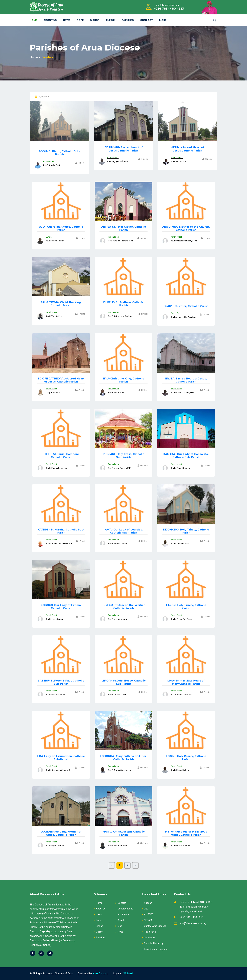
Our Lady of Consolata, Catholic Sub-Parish (186, 456)
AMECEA (148, 915)
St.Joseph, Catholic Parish (124, 833)
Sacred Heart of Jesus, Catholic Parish (61, 380)
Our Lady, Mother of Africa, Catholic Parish (61, 833)
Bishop (95, 20)
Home (33, 20)
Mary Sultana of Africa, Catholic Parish (124, 758)
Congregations (124, 909)
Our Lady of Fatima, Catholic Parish (61, 607)
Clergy (111, 20)
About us (100, 909)
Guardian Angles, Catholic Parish (61, 228)
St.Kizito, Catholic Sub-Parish (60, 153)
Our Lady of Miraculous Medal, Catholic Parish (186, 833)
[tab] (36, 97)
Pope (80, 20)
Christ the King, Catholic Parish (61, 304)
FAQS (119, 932)
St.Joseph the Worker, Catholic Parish (124, 607)
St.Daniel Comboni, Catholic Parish (61, 456)
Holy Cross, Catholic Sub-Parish (124, 456)
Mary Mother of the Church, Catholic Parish (186, 228)
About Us (50, 20)
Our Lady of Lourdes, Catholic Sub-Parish (124, 531)
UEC (145, 909)
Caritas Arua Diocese (154, 926)
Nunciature (149, 938)
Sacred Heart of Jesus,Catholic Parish (124, 149)
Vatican (147, 903)
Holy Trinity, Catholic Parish (186, 531)
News (67, 20)
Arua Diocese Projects (155, 949)
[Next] (136, 865)
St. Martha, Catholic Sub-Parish (61, 531)
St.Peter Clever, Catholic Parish (124, 228)
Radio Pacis (149, 932)
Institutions (122, 915)
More (163, 20)
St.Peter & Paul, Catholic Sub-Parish (61, 682)
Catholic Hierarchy (153, 943)
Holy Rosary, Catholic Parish (186, 758)
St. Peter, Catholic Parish (186, 306)
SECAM (147, 920)
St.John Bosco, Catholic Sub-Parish (124, 682)
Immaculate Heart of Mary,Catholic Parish (186, 682)
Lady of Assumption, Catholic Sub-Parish (61, 758)
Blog (119, 926)
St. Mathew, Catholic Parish (124, 304)
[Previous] (111, 865)
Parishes (128, 20)
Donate (120, 920)
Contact (146, 20)
